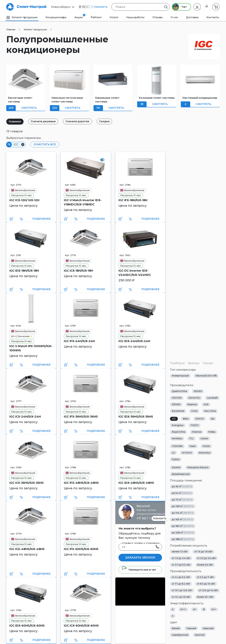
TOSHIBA (177, 446)
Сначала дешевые (44, 121)
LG (173, 453)
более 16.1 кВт (205, 597)
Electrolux (205, 453)
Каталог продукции (22, 17)
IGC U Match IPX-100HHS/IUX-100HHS (31, 348)
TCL (191, 438)
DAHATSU (194, 398)
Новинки (15, 122)
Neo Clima (210, 411)
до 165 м (182, 519)
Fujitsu (176, 459)
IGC (174, 419)
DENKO (176, 404)
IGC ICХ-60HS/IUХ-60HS (81, 626)
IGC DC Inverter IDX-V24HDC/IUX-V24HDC (135, 273)
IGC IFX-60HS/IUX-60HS (81, 549)
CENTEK (177, 398)
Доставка (192, 17)
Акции (80, 16)
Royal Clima (178, 432)
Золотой (200, 635)
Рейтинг (96, 17)
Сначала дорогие (80, 121)
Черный (191, 628)
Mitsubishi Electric (198, 467)
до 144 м (183, 513)
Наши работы (135, 17)
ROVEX (198, 391)
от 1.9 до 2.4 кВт (181, 558)
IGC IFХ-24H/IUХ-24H (79, 341)
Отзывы (158, 17)
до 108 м (183, 506)
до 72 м (182, 500)
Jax (213, 419)
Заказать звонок (140, 558)
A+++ (183, 609)
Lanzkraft (212, 398)
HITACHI (187, 453)
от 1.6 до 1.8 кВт (203, 552)
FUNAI (206, 446)
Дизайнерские (181, 474)
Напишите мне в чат (139, 570)
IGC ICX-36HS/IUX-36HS (27, 483)
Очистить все (44, 144)
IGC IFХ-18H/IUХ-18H (133, 200)
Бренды (194, 363)
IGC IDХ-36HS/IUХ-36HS (136, 417)
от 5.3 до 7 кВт (205, 577)
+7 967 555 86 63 (151, 518)
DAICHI (200, 419)
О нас (174, 17)
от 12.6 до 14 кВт (208, 590)
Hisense (197, 432)
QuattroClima (179, 391)
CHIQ (194, 411)
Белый (176, 628)
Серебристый (180, 635)
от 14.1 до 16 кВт (181, 597)
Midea (212, 432)
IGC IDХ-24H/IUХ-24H (134, 341)
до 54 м (182, 493)
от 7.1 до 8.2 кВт (181, 584)
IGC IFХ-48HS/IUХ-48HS (81, 483)
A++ (214, 609)
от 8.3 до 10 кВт (206, 584)
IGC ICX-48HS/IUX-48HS (27, 549)
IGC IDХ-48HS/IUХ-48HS (136, 483)
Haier (193, 446)
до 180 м (183, 526)
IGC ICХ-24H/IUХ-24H (25, 417)
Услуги (114, 17)
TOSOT (195, 425)
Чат (179, 7)
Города (208, 363)
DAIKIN (176, 467)
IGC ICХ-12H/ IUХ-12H (24, 200)
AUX (206, 404)
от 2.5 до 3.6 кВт (206, 558)
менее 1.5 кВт (180, 552)
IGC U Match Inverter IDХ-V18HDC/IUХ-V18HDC (83, 202)
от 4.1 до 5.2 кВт (181, 577)
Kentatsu (177, 438)
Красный (208, 628)
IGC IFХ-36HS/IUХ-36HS (81, 417)
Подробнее (41, 219)
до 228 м (183, 533)
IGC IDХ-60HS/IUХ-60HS (27, 626)
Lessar (204, 438)
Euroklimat (178, 411)
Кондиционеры (56, 17)
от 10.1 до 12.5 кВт (182, 590)
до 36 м (182, 486)
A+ (195, 609)
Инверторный (180, 376)
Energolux (178, 425)
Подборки (177, 363)
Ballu (186, 419)
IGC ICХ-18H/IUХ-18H (78, 271)
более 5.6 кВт (205, 565)
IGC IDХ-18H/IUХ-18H (24, 271)
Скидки (107, 121)
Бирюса (192, 404)
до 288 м (183, 539)
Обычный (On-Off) (206, 376)
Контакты (213, 17)
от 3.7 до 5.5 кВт (181, 565)
